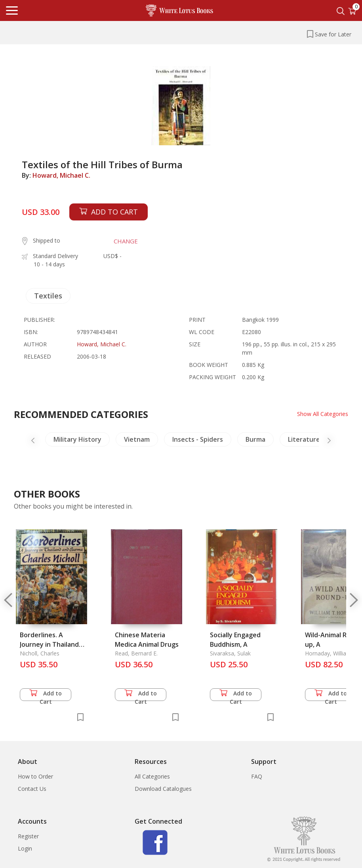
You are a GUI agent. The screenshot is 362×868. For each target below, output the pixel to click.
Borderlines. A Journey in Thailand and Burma (49, 644)
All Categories (152, 776)
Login (25, 848)
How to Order (35, 776)
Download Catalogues (163, 789)
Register (28, 836)
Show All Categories (323, 414)
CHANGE (126, 241)
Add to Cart (46, 695)
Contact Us (32, 789)
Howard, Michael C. (61, 175)
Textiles (48, 296)
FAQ (257, 776)
